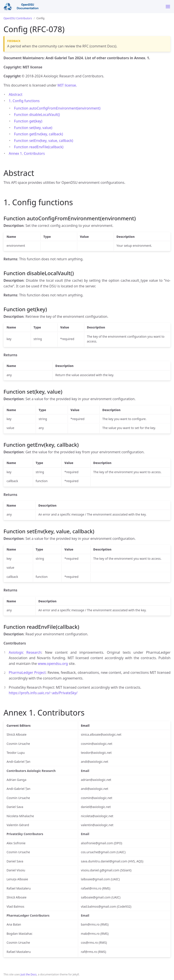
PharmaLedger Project (27, 672)
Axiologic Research (25, 652)
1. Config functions (24, 101)
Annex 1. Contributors (27, 153)
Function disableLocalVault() (37, 115)
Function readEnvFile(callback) (39, 147)
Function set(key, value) (33, 128)
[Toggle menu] (168, 7)
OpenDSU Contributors (18, 18)
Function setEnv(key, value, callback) (44, 141)
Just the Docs (29, 974)
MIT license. (67, 85)
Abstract (16, 94)
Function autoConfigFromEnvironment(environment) (57, 108)
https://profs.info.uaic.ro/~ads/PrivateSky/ (43, 693)
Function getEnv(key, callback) (39, 134)
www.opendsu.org (53, 664)
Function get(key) (28, 121)
